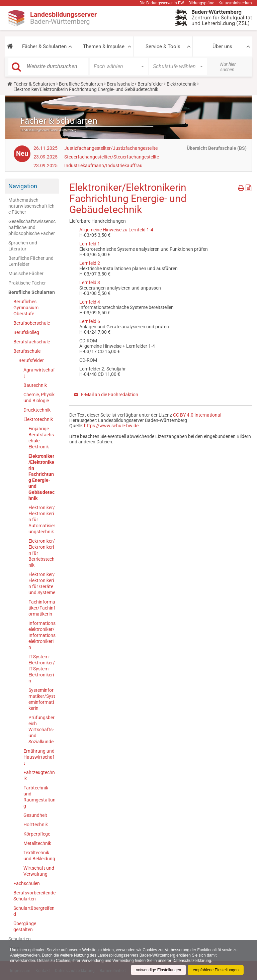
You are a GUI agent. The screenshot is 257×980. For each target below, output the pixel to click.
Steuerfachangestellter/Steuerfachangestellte (112, 157)
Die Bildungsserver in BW (162, 3)
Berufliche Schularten (81, 84)
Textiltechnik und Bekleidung (39, 856)
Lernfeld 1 (90, 244)
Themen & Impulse (104, 46)
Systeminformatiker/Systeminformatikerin (42, 699)
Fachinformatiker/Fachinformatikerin (42, 608)
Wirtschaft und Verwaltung (39, 871)
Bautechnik (35, 385)
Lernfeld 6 (90, 321)
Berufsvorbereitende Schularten (34, 896)
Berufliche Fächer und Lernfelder (31, 261)
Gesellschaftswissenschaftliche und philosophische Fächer (32, 227)
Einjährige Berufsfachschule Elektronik (41, 438)
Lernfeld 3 (90, 283)
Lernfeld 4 (90, 302)
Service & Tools (163, 46)
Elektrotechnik (181, 84)
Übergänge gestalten (25, 927)
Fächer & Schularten (44, 46)
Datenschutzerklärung (194, 961)
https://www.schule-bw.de (111, 426)
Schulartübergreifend (34, 911)
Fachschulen (27, 883)
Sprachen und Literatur (23, 246)
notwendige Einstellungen (158, 970)
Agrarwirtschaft (39, 373)
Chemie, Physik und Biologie (39, 398)
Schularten (20, 939)
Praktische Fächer (27, 283)
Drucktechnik (37, 410)
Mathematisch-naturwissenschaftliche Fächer (31, 206)
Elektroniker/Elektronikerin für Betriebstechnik (42, 553)
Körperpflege (37, 834)
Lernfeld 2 (90, 263)
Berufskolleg (26, 332)
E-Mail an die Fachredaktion (110, 395)
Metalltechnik (37, 843)
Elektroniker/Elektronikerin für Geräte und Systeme (42, 583)
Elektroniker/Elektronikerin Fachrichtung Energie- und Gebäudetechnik (41, 477)
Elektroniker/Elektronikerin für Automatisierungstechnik (42, 520)
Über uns (222, 46)
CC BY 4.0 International (197, 415)
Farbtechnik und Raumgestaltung (39, 797)
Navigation (23, 186)
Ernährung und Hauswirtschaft (39, 757)
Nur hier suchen (228, 67)
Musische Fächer (26, 274)
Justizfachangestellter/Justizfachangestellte (111, 148)
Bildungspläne (201, 3)
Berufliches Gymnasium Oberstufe (26, 308)
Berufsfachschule (32, 342)
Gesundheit (35, 815)
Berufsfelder (150, 84)
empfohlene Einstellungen (216, 970)
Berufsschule (120, 84)
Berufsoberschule (32, 323)
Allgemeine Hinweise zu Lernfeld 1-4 (116, 230)
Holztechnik (36, 825)
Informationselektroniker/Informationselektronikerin (42, 635)
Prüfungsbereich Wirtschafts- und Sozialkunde (41, 730)
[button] (10, 46)
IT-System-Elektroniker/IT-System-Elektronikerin (42, 669)
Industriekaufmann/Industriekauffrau (103, 166)
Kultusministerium (235, 3)
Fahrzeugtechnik (39, 775)
